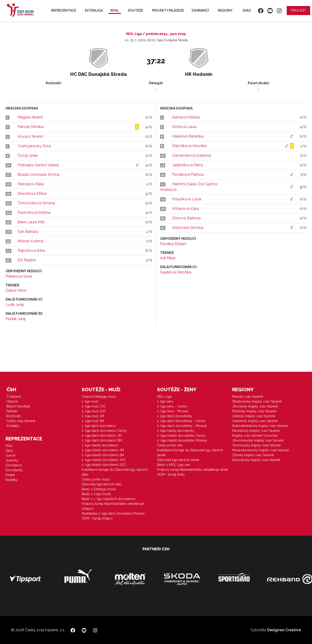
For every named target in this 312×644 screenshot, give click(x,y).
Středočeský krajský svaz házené (257, 401)
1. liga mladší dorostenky (176, 431)
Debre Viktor (16, 290)
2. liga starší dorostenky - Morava (182, 426)
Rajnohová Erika (31, 251)
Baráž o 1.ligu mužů (96, 494)
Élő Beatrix (27, 260)
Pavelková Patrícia (188, 175)
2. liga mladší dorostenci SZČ (104, 465)
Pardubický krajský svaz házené (256, 431)
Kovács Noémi (30, 136)
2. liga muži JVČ (94, 406)
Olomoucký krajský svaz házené (256, 445)
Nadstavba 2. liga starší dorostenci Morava (113, 513)
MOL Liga (164, 397)
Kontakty (13, 426)
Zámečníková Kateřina (191, 155)
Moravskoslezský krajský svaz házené (261, 450)
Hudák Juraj (15, 319)
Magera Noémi (30, 117)
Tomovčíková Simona (36, 203)
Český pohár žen (170, 445)
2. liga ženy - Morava (173, 411)
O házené (14, 397)
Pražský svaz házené (248, 397)
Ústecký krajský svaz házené (254, 416)
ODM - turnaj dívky (171, 474)
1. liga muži (90, 401)
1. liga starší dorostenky (175, 416)
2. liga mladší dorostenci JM (103, 450)
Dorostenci (14, 465)
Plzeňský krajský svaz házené (254, 411)
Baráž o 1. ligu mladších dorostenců (108, 499)
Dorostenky (14, 470)
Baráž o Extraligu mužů (99, 489)
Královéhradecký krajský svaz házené (260, 426)
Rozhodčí (14, 416)
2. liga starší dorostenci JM (102, 436)
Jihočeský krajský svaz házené (255, 406)
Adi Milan (168, 258)
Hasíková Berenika (188, 136)
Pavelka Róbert (173, 244)
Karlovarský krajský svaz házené (256, 460)
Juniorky (12, 460)
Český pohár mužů (96, 479)
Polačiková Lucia (187, 199)
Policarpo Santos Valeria (38, 165)
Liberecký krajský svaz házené (255, 421)
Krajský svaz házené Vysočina (255, 436)
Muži (9, 446)
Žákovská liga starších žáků (102, 484)
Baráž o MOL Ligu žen (174, 465)
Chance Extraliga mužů (99, 397)
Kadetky (12, 480)
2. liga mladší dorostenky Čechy (181, 436)
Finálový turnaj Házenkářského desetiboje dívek (193, 470)
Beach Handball (18, 406)
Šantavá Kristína (186, 117)
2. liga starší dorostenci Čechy (104, 431)
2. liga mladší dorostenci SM (103, 455)
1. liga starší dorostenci (99, 426)
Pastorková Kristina (34, 213)
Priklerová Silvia (19, 276)
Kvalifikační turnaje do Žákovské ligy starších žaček (190, 453)
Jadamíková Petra (187, 165)
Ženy (9, 451)
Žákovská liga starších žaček (178, 460)
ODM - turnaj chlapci (97, 518)
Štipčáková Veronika (189, 146)
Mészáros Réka (31, 184)
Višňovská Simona (188, 228)
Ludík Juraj (14, 305)
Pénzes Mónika (31, 127)
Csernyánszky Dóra (34, 146)
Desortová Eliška (32, 194)
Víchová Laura (184, 127)
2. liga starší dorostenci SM (102, 440)
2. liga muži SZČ (94, 411)
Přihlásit (298, 10)
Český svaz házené (21, 421)
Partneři (12, 411)
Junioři (11, 455)
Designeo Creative (284, 630)
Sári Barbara (28, 232)
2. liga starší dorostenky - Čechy (181, 421)
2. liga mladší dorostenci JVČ (104, 460)
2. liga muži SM (93, 421)
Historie (12, 401)
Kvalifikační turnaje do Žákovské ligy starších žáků (115, 472)
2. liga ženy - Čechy (172, 406)
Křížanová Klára (186, 209)
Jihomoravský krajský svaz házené (258, 440)
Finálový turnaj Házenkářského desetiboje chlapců (113, 506)
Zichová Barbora (186, 218)
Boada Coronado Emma (39, 175)
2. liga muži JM (93, 416)
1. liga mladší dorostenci (100, 445)
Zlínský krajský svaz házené (253, 455)
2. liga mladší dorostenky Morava (182, 440)
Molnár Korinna (31, 241)
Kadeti (10, 475)
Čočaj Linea (28, 155)
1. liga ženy (165, 401)
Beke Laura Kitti (31, 222)
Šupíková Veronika (176, 272)
